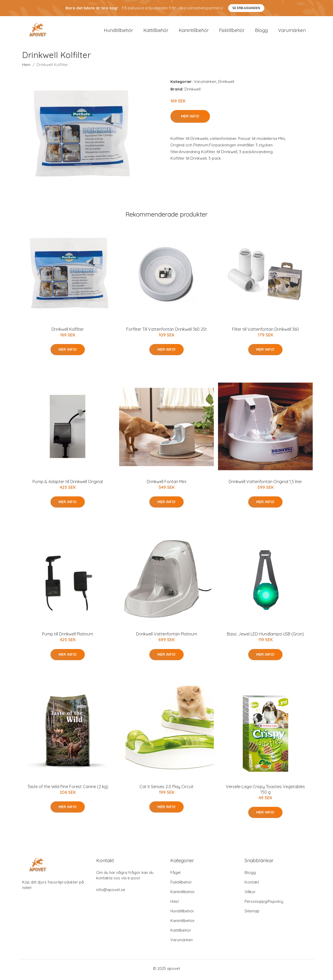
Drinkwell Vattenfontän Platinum (167, 637)
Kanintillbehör (194, 32)
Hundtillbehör (118, 32)
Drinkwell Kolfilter (68, 332)
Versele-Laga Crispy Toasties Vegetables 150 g (265, 792)
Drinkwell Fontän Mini (166, 484)
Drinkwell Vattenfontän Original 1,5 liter (265, 484)
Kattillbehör (156, 32)
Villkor (250, 894)
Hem (26, 67)
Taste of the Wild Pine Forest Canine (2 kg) (68, 789)
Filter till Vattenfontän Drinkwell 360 (265, 332)
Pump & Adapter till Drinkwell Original (68, 484)
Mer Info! (190, 119)
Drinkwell (226, 84)
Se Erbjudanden (246, 8)
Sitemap (252, 914)
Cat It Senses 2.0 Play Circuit (166, 789)
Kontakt (252, 885)
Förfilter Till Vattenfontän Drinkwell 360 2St (166, 332)
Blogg (261, 32)
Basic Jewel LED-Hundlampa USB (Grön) (265, 637)
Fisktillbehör (232, 32)
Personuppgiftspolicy (264, 904)
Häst (175, 904)
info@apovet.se (111, 892)
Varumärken (292, 32)
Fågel (175, 875)
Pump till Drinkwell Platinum (68, 637)
